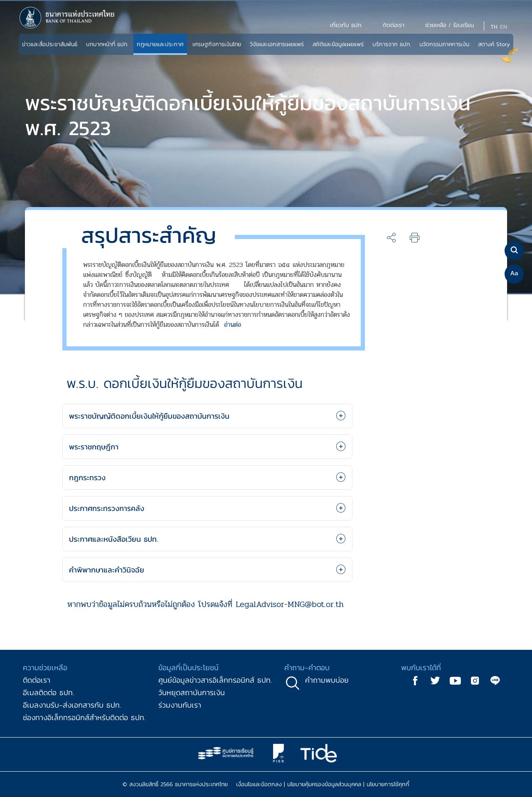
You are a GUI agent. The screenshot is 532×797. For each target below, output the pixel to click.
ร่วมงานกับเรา (180, 705)
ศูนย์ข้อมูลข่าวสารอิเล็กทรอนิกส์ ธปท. (215, 680)
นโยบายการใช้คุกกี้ (388, 784)
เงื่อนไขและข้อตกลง (259, 784)
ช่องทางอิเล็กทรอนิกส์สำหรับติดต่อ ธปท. (84, 717)
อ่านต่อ (233, 324)
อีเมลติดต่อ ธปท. (48, 692)
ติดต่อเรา (37, 680)
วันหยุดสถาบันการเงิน (192, 692)
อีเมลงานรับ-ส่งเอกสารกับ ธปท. (72, 705)
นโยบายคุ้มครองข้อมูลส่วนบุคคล (324, 784)
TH (494, 27)
